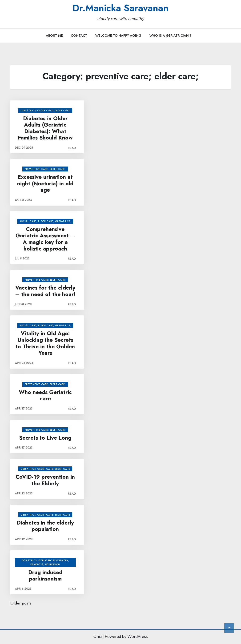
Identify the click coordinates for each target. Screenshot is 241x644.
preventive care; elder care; (45, 169)
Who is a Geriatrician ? (171, 36)
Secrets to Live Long (45, 438)
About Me (54, 36)
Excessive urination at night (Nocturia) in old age (45, 184)
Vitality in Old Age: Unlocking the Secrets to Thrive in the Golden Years (45, 343)
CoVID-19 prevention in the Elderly (45, 480)
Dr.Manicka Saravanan (120, 8)
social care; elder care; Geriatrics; (45, 221)
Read (72, 148)
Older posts (21, 603)
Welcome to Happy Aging (118, 36)
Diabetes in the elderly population (45, 526)
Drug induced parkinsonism (45, 576)
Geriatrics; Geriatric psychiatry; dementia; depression (45, 562)
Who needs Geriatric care (45, 396)
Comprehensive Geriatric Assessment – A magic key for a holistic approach (45, 239)
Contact (79, 36)
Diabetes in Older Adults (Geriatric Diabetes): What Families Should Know (45, 128)
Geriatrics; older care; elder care (45, 110)
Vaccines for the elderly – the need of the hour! (45, 291)
